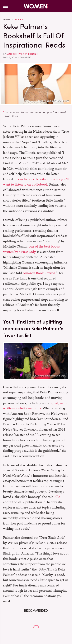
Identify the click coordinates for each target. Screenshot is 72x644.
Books (19, 20)
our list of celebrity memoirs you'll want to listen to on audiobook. (36, 182)
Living (7, 20)
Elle (57, 497)
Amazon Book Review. (39, 273)
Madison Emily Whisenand (22, 54)
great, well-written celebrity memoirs (35, 406)
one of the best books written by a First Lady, (31, 249)
